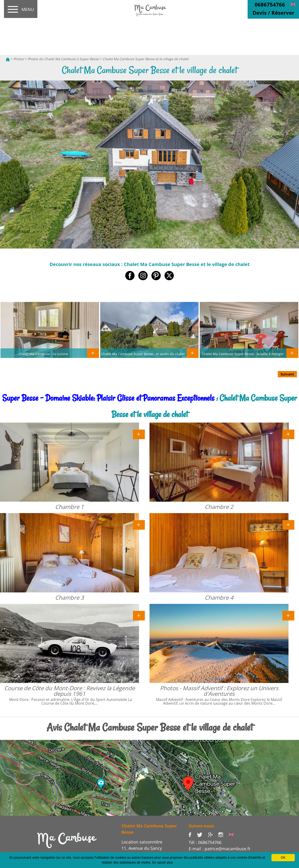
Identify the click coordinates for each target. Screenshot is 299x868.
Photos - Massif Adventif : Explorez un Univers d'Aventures (219, 691)
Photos (19, 59)
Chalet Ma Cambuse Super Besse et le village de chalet (146, 59)
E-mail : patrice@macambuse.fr (220, 849)
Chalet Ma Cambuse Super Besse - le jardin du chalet (143, 354)
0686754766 (270, 4)
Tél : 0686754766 (205, 842)
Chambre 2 (219, 507)
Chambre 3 (69, 597)
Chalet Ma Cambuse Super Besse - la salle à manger (243, 354)
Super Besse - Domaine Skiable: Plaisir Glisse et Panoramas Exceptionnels (108, 398)
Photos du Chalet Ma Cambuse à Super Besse (63, 59)
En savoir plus (163, 862)
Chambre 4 (219, 597)
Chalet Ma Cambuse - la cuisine (43, 354)
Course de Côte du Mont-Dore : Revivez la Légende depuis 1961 (69, 691)
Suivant (287, 374)
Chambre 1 (69, 507)
